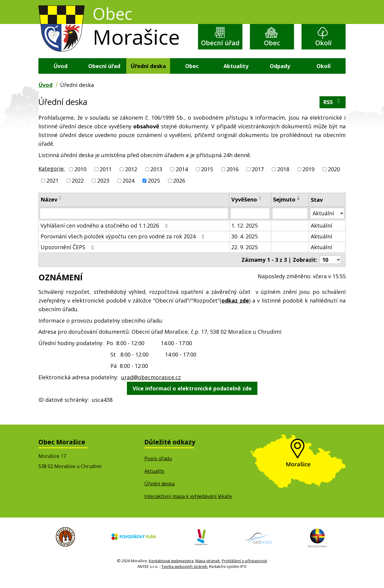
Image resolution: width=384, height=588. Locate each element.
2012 (131, 180)
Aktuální (321, 236)
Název (49, 210)
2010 (80, 180)
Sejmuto (284, 210)
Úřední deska (148, 76)
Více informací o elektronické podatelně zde (192, 399)
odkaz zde (235, 311)
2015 (207, 180)
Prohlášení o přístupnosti (244, 571)
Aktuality (236, 76)
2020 (334, 180)
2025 (154, 191)
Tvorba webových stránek (184, 577)
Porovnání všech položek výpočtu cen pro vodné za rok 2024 (124, 246)
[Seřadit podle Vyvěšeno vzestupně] (260, 207)
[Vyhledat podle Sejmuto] (290, 224)
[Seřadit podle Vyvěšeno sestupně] (260, 210)
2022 (78, 191)
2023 (103, 191)
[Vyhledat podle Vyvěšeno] (250, 224)
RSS (333, 112)
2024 (128, 191)
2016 (232, 180)
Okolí (324, 43)
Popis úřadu (158, 469)
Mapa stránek (208, 571)
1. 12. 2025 (244, 236)
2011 (106, 180)
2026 (179, 191)
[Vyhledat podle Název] (134, 224)
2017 (258, 180)
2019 (308, 180)
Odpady (280, 76)
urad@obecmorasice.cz (151, 387)
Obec (272, 43)
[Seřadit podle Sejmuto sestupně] (299, 210)
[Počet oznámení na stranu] (330, 270)
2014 (182, 180)
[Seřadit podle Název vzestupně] (61, 207)
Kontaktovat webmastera (171, 571)
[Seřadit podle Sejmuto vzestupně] (299, 207)
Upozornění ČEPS (68, 257)
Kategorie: (52, 179)
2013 (156, 180)
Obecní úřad (220, 48)
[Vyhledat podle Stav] (327, 224)
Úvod (60, 76)
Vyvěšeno (244, 210)
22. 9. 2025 (244, 257)
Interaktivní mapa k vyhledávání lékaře (188, 507)
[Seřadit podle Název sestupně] (61, 210)
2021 (52, 191)
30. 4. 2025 (244, 246)
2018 (283, 180)
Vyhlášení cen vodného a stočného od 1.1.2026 (105, 236)
